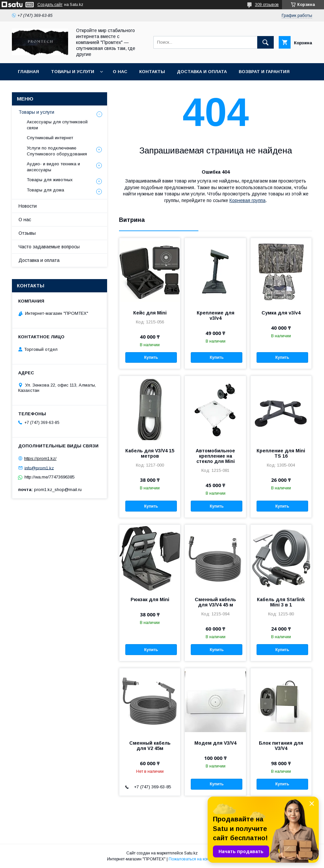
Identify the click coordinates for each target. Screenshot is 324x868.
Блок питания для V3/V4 (281, 746)
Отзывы (27, 233)
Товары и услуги (73, 72)
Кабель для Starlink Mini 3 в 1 (281, 602)
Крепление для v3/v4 (216, 315)
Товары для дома (45, 190)
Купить (151, 357)
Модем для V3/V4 (215, 743)
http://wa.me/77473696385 (49, 477)
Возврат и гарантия (264, 72)
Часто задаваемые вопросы (49, 247)
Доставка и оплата (202, 72)
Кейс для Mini (150, 313)
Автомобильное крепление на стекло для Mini (215, 456)
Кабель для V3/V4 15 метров (150, 453)
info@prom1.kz (39, 468)
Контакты (152, 72)
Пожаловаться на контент (193, 859)
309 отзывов (267, 5)
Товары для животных (50, 180)
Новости (28, 206)
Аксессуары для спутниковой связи (57, 125)
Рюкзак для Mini (150, 599)
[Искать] (265, 42)
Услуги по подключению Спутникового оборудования (57, 151)
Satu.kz (191, 853)
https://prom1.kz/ (40, 458)
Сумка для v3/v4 (281, 313)
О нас (120, 72)
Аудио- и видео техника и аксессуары (53, 167)
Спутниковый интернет (50, 138)
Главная (28, 72)
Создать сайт (50, 5)
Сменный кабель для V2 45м (150, 746)
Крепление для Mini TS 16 (281, 453)
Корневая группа (247, 200)
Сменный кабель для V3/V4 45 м (215, 602)
